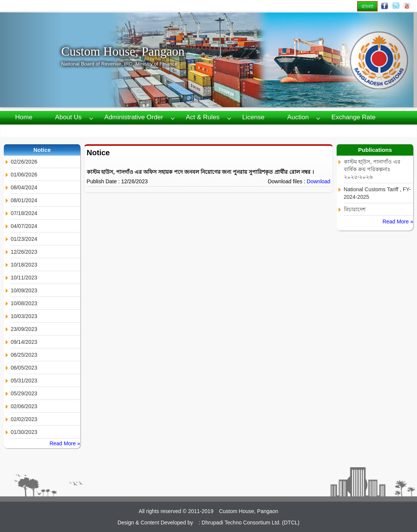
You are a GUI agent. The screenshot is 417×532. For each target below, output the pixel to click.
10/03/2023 (24, 316)
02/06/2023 (24, 406)
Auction (298, 117)
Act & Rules (203, 117)
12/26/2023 (24, 252)
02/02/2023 (24, 419)
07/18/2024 (24, 213)
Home (24, 117)
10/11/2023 (24, 278)
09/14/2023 (24, 342)
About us (68, 117)
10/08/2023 (24, 303)
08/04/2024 (24, 187)
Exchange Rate (353, 117)
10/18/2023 (24, 265)
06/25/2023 (24, 355)
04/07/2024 (24, 226)
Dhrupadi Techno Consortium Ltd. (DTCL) (251, 523)
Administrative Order (134, 117)
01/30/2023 (24, 432)
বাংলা (367, 6)
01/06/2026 (24, 175)
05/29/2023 (24, 393)
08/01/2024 (24, 200)
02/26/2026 (24, 162)
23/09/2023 (24, 329)
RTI (20, 130)
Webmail (163, 130)
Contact (117, 130)
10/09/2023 (24, 290)
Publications (66, 130)
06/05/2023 (24, 368)
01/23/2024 (24, 239)
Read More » (65, 443)
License (253, 117)
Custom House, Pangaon (123, 51)
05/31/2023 (24, 381)
